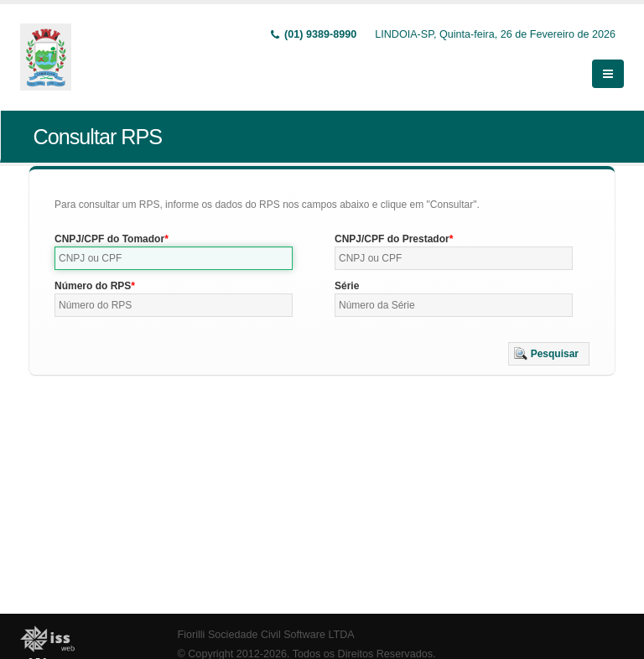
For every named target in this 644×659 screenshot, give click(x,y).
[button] (549, 354)
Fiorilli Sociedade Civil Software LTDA (266, 635)
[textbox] (174, 258)
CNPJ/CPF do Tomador (109, 239)
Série (347, 286)
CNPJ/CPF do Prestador (392, 239)
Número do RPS (93, 286)
